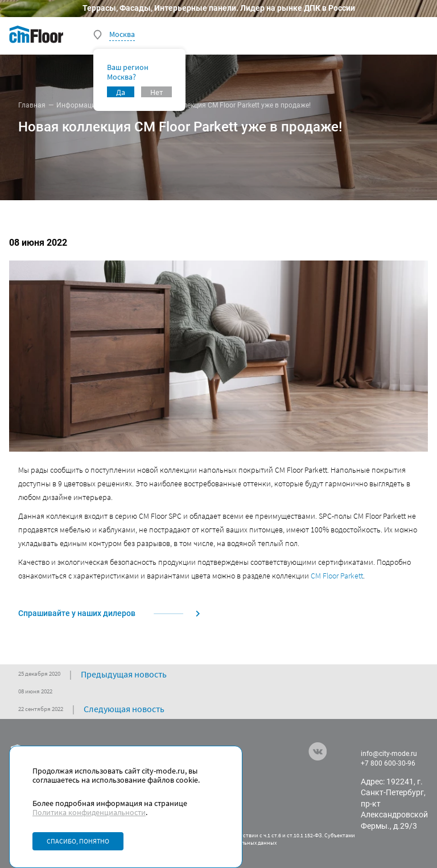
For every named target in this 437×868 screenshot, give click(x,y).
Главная (32, 105)
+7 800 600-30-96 (388, 763)
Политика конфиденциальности (89, 812)
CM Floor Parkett (337, 576)
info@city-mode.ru (389, 754)
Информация (78, 105)
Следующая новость (124, 709)
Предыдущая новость (124, 674)
